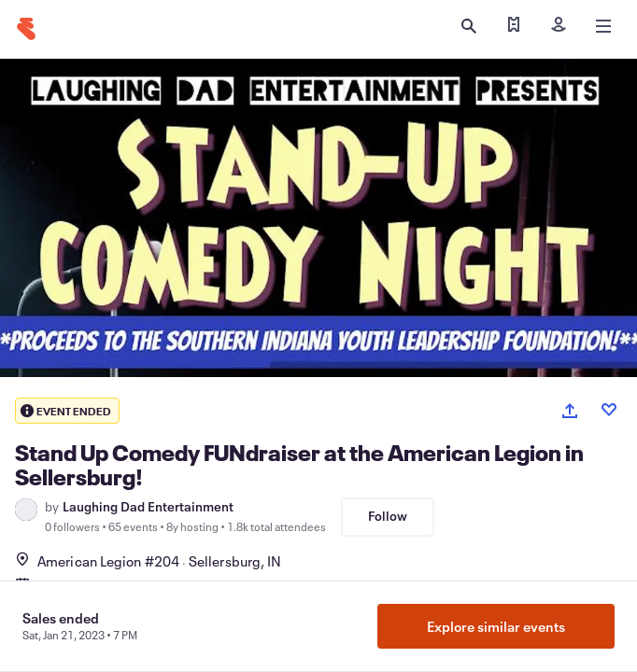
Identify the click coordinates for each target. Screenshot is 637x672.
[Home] (26, 29)
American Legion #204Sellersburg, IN (148, 561)
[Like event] (609, 410)
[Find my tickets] (514, 26)
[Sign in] (559, 26)
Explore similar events (496, 626)
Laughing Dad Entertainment (148, 507)
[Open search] (469, 26)
